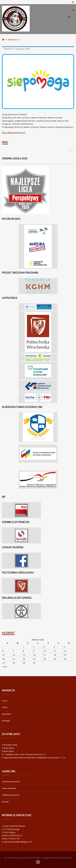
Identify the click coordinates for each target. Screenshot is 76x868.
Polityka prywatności (11, 795)
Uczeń (5, 701)
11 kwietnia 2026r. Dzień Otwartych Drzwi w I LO (25, 754)
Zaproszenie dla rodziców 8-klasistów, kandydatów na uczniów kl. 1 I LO (35, 758)
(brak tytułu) (9, 748)
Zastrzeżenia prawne (11, 782)
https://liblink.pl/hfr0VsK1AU (14, 133)
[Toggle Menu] (71, 150)
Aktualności (13, 40)
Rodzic (5, 707)
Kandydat (6, 721)
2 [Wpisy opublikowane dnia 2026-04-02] (34, 647)
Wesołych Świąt (10, 745)
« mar (4, 667)
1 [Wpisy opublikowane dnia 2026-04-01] (23, 647)
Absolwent (6, 714)
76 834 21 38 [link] (14, 839)
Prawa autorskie (9, 788)
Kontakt (5, 802)
